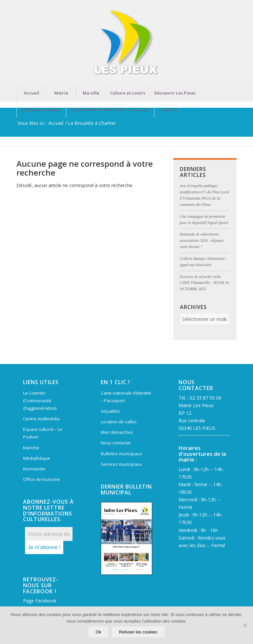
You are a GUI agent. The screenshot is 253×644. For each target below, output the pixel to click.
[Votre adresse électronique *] (49, 534)
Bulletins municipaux (121, 454)
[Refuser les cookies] (245, 625)
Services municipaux (121, 464)
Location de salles (119, 422)
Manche (31, 448)
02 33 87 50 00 (206, 398)
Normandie (34, 469)
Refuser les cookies (138, 632)
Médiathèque (37, 458)
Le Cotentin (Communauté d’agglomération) (40, 401)
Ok (98, 632)
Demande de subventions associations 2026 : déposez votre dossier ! (202, 240)
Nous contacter (116, 443)
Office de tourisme (42, 479)
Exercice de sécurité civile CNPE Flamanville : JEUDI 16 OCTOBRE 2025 (204, 283)
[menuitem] (31, 93)
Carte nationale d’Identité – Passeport (126, 397)
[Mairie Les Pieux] (126, 42)
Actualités (111, 411)
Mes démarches (117, 432)
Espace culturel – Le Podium (43, 433)
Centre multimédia (41, 419)
